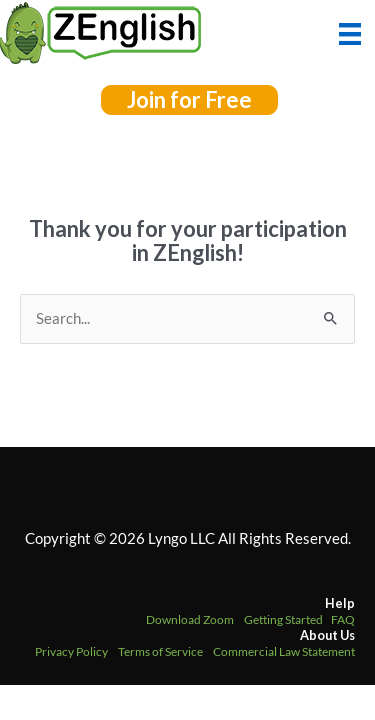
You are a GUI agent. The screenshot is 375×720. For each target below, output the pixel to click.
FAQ (343, 619)
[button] (189, 100)
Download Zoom (190, 619)
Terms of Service (160, 651)
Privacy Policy (71, 651)
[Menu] (350, 32)
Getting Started (283, 619)
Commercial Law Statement (284, 651)
